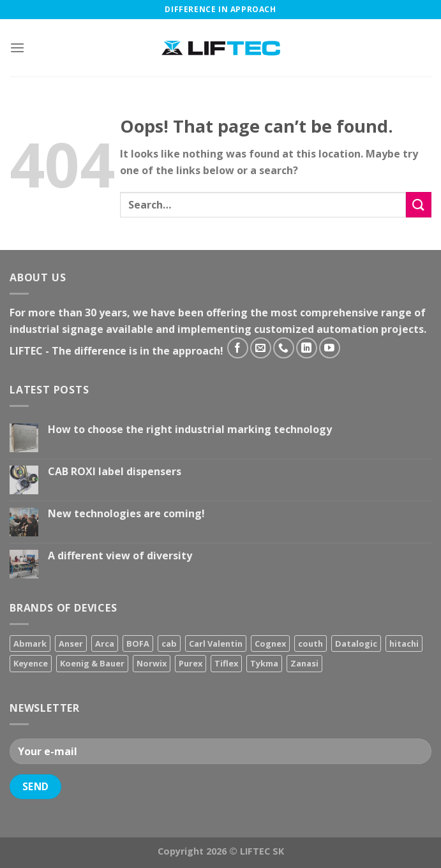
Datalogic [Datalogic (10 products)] (356, 644)
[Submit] (419, 204)
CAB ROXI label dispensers (115, 472)
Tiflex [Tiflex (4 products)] (226, 663)
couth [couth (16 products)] (310, 644)
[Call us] (284, 348)
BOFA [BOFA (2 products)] (138, 644)
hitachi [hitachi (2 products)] (404, 644)
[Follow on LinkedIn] (307, 348)
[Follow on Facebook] (238, 348)
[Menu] (17, 48)
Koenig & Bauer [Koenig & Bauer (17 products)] (92, 663)
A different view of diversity (120, 556)
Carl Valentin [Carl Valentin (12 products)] (216, 644)
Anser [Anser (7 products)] (71, 644)
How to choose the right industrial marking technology (190, 430)
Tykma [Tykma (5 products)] (264, 663)
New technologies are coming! (126, 514)
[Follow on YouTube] (330, 348)
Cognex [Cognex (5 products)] (270, 644)
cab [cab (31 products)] (169, 644)
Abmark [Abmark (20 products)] (30, 644)
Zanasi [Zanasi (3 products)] (304, 663)
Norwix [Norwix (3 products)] (152, 663)
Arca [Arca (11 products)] (105, 644)
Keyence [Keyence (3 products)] (31, 663)
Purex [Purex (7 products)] (191, 663)
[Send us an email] (261, 348)
